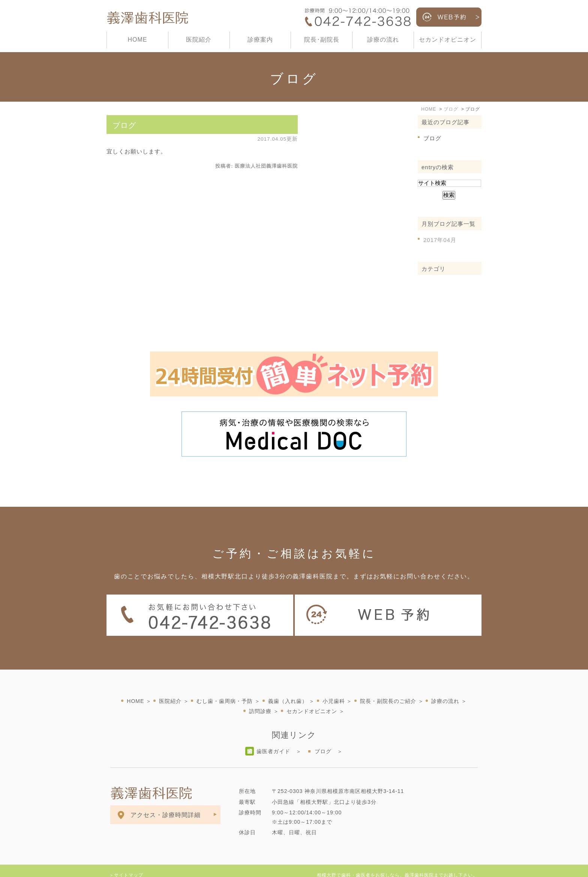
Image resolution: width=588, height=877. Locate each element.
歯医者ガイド (273, 735)
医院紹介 (199, 40)
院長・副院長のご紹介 (388, 685)
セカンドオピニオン (448, 40)
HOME (137, 40)
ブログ (124, 125)
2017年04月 (440, 240)
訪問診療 (260, 695)
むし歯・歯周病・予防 (225, 685)
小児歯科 (334, 685)
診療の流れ (383, 40)
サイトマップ (129, 859)
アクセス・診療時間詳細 (166, 798)
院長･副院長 (322, 40)
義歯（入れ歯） (288, 685)
